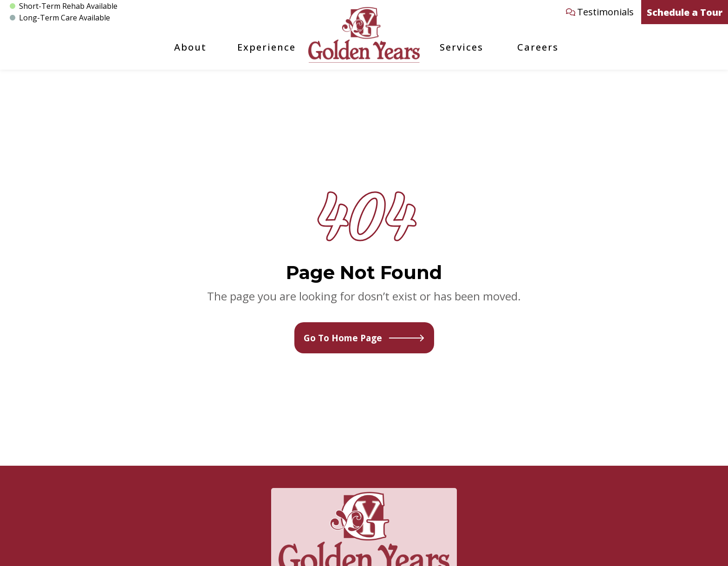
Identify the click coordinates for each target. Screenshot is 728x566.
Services (461, 47)
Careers (538, 47)
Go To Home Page (364, 338)
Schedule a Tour (685, 12)
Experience (266, 47)
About (190, 47)
